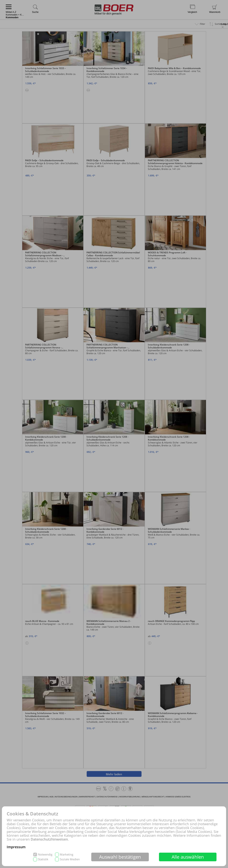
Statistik (43, 859)
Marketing (67, 854)
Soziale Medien (70, 859)
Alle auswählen (188, 857)
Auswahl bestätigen (120, 857)
